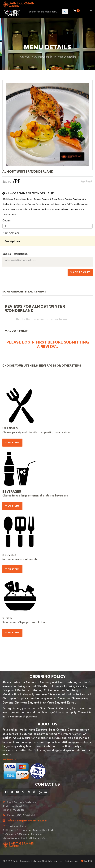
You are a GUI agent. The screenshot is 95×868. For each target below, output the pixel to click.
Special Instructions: (15, 254)
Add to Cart (80, 272)
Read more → (9, 760)
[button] (91, 11)
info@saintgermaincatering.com (27, 821)
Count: (6, 221)
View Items (12, 442)
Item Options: (11, 233)
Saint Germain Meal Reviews (24, 292)
